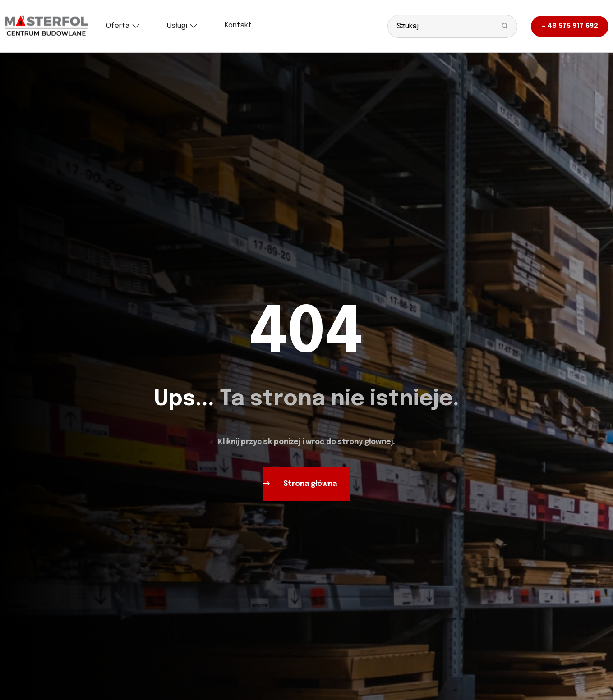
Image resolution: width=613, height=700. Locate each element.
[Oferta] (123, 26)
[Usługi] (182, 26)
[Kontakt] (238, 26)
